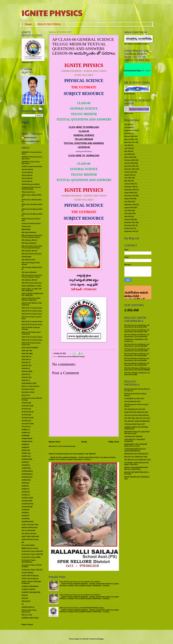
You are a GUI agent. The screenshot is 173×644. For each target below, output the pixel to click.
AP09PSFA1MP (27, 459)
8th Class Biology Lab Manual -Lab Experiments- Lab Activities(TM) (137, 336)
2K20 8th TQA (26, 365)
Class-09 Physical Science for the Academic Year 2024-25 (80, 582)
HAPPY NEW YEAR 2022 (30, 536)
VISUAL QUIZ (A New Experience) (29, 611)
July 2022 (128, 145)
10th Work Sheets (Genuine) (32, 283)
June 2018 (128, 213)
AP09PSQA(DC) (27, 471)
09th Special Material (29, 243)
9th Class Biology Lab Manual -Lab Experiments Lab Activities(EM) (137, 359)
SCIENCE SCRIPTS (28, 589)
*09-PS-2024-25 (27, 178)
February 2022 (129, 160)
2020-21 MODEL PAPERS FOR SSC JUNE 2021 (32, 294)
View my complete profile (31, 141)
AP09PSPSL (26, 465)
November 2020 (130, 187)
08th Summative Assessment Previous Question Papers (32, 236)
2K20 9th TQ (26, 374)
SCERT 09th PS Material (30, 576)
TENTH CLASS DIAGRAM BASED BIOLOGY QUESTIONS (136, 468)
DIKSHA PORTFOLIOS (30, 528)
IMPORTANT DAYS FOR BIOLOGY (136, 454)
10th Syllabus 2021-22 (29, 280)
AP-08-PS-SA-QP (28, 412)
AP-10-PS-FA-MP (28, 424)
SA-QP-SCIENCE (28, 573)
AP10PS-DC (26, 492)
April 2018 (128, 216)
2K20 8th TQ (26, 362)
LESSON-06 (84, 147)
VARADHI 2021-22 (28, 607)
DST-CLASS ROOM (28, 531)
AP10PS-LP (26, 495)
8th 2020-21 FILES (28, 389)
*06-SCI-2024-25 (27, 169)
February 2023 (129, 136)
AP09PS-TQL (26, 456)
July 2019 (128, 202)
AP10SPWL (26, 519)
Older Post (114, 442)
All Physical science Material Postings (71, 357)
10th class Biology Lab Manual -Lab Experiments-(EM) (137, 374)
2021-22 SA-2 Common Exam (32, 324)
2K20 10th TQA (27, 351)
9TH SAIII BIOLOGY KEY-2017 (135, 409)
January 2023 (129, 139)
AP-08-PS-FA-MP (28, 406)
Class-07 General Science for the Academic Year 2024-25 (72, 454)
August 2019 (129, 199)
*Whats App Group (28, 192)
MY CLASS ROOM (28, 545)
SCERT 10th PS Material (30, 579)
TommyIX (85, 639)
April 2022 (128, 154)
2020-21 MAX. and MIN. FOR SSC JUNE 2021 (32, 290)
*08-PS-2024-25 (27, 175)
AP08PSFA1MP (27, 439)
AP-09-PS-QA (26, 421)
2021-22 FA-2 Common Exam (32, 311)
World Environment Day (134, 71)
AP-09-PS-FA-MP (28, 418)
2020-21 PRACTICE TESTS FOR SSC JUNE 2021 (31, 299)
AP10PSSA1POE (28, 504)
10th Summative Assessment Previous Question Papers (32, 276)
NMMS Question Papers (30, 548)
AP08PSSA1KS (27, 441)
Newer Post (54, 442)
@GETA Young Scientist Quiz (32, 166)
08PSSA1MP (26, 229)
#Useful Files (26, 226)
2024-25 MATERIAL (49, 24)
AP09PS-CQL (26, 453)
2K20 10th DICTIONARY (30, 348)
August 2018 (129, 208)
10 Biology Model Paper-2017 (135, 424)
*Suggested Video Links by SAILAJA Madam (31, 188)
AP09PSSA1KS (27, 477)
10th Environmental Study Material (137, 415)
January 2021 (129, 184)
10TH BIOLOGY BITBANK (133, 436)
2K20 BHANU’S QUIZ (29, 383)
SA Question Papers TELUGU (32, 570)
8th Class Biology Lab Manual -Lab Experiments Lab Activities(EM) (137, 355)
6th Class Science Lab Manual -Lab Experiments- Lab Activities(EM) (137, 345)
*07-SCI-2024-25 (27, 172)
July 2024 (128, 124)
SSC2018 (25, 598)
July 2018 (128, 210)
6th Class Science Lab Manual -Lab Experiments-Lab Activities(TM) (137, 326)
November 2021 (130, 169)
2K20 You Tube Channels (30, 386)
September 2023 (130, 130)
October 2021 (129, 172)
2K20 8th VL (26, 368)
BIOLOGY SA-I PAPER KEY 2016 (136, 457)
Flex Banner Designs (29, 533)
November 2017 (130, 225)
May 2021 (128, 181)
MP (23, 542)
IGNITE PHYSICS (52, 13)
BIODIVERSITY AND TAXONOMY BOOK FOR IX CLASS (136, 445)
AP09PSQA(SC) (27, 474)
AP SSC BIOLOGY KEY (132, 402)
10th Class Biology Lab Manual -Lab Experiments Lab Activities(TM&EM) (137, 369)
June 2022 (128, 148)
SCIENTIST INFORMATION (31, 592)
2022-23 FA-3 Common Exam (32, 337)
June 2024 (128, 127)
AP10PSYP (25, 516)
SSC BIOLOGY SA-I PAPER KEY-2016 (138, 460)
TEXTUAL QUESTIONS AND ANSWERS (84, 143)
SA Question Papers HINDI (31, 557)
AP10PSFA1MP (27, 501)
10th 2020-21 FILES (28, 260)
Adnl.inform (26, 395)
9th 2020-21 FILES (28, 392)
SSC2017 (25, 595)
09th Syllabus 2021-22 (29, 251)
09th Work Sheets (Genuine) (32, 254)
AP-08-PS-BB (26, 403)
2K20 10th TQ (26, 357)
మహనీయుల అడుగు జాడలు (30, 618)
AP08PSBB (26, 436)
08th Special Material (29, 232)
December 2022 (130, 142)
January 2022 (129, 163)
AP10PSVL (25, 513)
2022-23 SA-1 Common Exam (32, 340)
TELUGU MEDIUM (84, 139)
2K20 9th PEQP (27, 371)
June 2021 (128, 178)
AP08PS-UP (26, 433)
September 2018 (130, 205)
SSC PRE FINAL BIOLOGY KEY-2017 (137, 418)
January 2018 (129, 219)
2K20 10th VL (26, 359)
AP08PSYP (25, 447)
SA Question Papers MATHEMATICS (29, 561)
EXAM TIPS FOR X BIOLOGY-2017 (136, 412)
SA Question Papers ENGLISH (32, 554)
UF (23, 604)
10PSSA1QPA (26, 257)
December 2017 (130, 222)
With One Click (27, 615)
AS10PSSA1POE (28, 522)
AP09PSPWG (26, 468)
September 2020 (130, 190)
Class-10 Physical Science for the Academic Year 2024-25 (80, 595)
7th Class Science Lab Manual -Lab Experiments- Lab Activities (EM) (137, 350)
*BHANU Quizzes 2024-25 (31, 184)
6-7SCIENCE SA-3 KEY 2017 (134, 399)
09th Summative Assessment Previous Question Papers (32, 247)
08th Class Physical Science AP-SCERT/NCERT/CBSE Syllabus (82, 608)
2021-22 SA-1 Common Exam (32, 322)
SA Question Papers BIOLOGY (32, 551)
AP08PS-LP (26, 430)
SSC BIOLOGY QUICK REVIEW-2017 (137, 421)
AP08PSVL (25, 444)
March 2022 (128, 157)
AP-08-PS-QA (26, 409)
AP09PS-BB (26, 450)
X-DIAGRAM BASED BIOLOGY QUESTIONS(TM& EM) (135, 450)
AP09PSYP (25, 489)
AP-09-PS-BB (26, 415)
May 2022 (128, 151)
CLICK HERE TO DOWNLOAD (84, 127)
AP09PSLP (25, 462)
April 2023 (128, 133)
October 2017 (129, 228)
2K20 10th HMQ (27, 354)
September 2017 (130, 231)
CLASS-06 (84, 131)
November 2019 (130, 196)
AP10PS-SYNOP (27, 498)
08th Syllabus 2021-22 (29, 240)
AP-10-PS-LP (26, 427)
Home (28, 24)
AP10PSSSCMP (27, 507)
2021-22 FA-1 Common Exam (32, 308)
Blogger (101, 639)
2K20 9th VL (26, 380)
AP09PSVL (25, 486)
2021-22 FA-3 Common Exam (32, 314)
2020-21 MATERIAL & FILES (31, 286)
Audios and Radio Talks (30, 525)
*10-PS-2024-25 (27, 181)
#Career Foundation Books (31, 223)
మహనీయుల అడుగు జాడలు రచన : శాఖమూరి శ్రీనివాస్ (136, 289)
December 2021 (130, 166)
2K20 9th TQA (26, 377)
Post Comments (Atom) (67, 446)
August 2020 (129, 193)
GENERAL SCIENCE (84, 135)
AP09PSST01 (26, 480)
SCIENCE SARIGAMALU (30, 586)
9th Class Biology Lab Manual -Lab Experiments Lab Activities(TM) (137, 364)
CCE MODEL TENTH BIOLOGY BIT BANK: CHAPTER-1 (137, 464)
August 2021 (129, 175)
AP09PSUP (26, 483)
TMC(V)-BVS (26, 601)
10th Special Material (29, 272)
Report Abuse (27, 624)
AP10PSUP (26, 510)
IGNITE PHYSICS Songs (30, 539)
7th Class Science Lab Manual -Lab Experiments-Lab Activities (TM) (137, 331)
